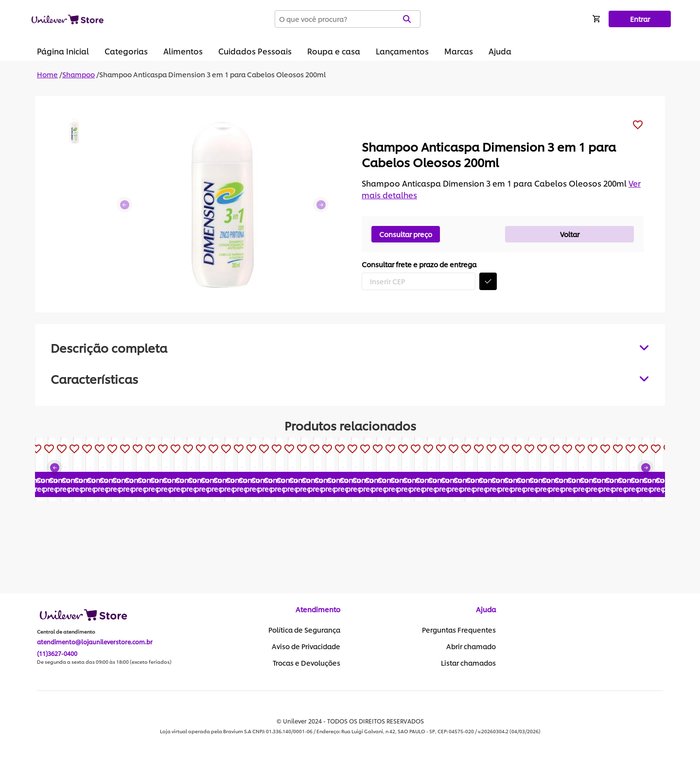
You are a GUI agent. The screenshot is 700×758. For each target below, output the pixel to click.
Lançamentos (402, 51)
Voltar (570, 234)
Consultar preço (406, 234)
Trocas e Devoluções (306, 663)
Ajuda (500, 51)
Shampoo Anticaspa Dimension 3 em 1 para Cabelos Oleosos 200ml (212, 74)
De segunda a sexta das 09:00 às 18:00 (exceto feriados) (104, 662)
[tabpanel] (350, 379)
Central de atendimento (66, 632)
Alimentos (183, 51)
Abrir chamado (471, 647)
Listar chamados (468, 663)
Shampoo (79, 74)
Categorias (126, 51)
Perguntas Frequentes (459, 630)
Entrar (640, 19)
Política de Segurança (304, 630)
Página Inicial (63, 51)
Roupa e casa (334, 51)
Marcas (459, 51)
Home (47, 74)
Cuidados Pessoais (255, 51)
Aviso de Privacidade (306, 647)
